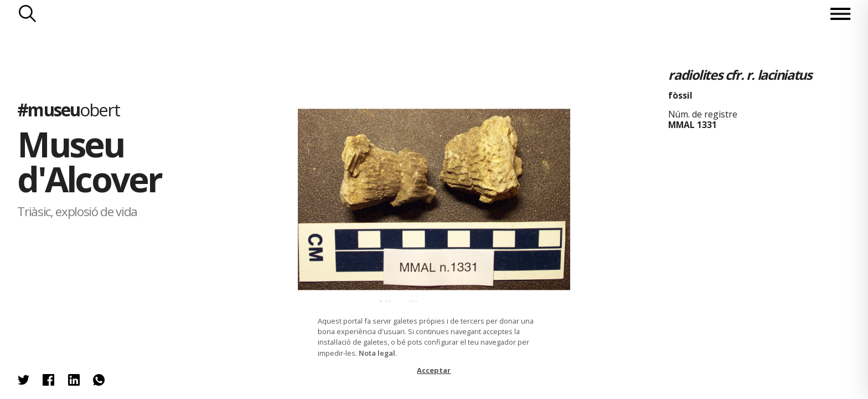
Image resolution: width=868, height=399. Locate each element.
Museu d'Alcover (89, 161)
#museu (68, 109)
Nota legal (377, 353)
